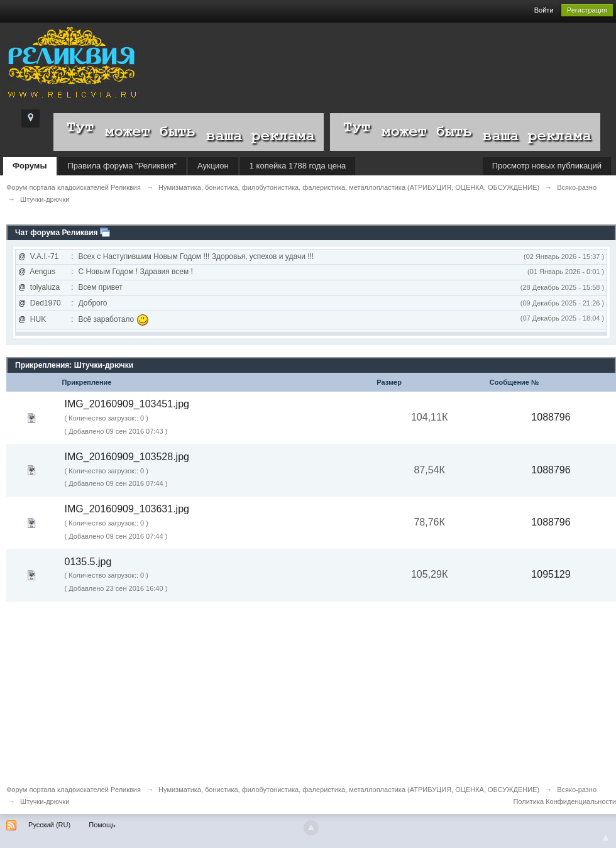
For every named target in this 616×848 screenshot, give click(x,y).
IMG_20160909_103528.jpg (127, 457)
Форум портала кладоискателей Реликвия (74, 790)
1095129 (551, 574)
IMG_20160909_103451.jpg (127, 404)
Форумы (30, 166)
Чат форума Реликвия (57, 233)
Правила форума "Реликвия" (122, 166)
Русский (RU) (49, 825)
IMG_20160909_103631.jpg (127, 509)
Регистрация (587, 10)
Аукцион (213, 166)
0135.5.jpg (88, 562)
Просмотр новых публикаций (547, 166)
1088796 (551, 417)
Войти (544, 10)
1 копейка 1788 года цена (298, 166)
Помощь (102, 825)
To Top (606, 838)
